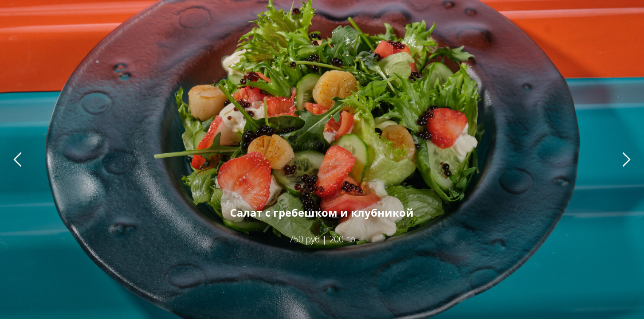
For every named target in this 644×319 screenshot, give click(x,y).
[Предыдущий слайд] (18, 159)
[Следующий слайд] (626, 159)
